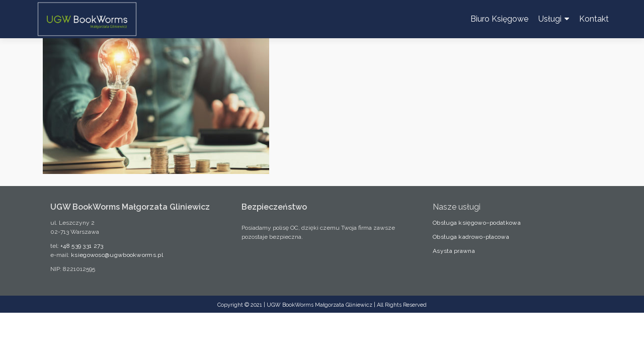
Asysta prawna (454, 251)
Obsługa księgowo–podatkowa (477, 223)
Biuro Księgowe (499, 19)
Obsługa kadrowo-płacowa (471, 237)
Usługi (550, 19)
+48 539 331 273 (82, 246)
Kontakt (594, 19)
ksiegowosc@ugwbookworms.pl (117, 255)
